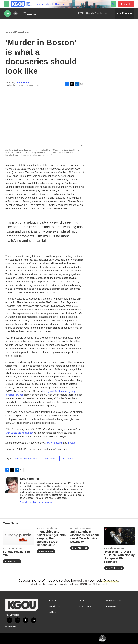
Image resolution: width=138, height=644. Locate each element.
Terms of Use (54, 600)
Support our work (114, 600)
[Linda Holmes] (11, 485)
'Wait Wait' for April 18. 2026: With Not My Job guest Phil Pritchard (119, 557)
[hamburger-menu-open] (7, 4)
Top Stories (68, 459)
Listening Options (85, 606)
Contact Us (111, 606)
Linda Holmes (23, 83)
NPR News (50, 459)
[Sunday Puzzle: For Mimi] (18, 536)
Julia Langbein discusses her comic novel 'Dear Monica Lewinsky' (85, 537)
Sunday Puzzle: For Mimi (16, 553)
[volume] (15, 14)
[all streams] (124, 13)
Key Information (56, 606)
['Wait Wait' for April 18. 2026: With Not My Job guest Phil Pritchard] (120, 536)
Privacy (81, 600)
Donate (127, 4)
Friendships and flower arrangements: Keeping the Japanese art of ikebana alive (52, 538)
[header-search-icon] (113, 4)
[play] (7, 14)
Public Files (54, 612)
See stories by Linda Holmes (36, 502)
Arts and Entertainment (18, 32)
